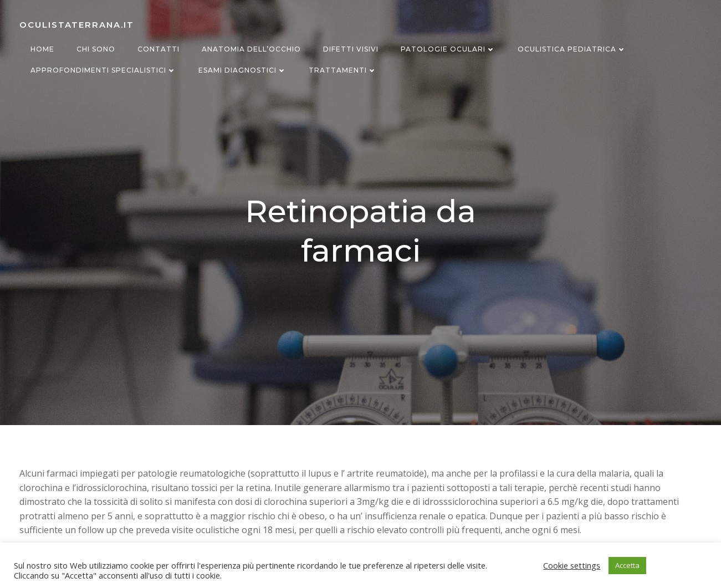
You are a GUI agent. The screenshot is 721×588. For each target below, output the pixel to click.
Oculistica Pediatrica (572, 49)
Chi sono (96, 49)
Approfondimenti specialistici (103, 70)
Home (42, 49)
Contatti (158, 49)
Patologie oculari (448, 49)
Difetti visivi (351, 49)
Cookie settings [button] (572, 565)
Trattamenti (343, 70)
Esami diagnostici (242, 70)
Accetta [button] (627, 565)
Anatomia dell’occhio (251, 49)
